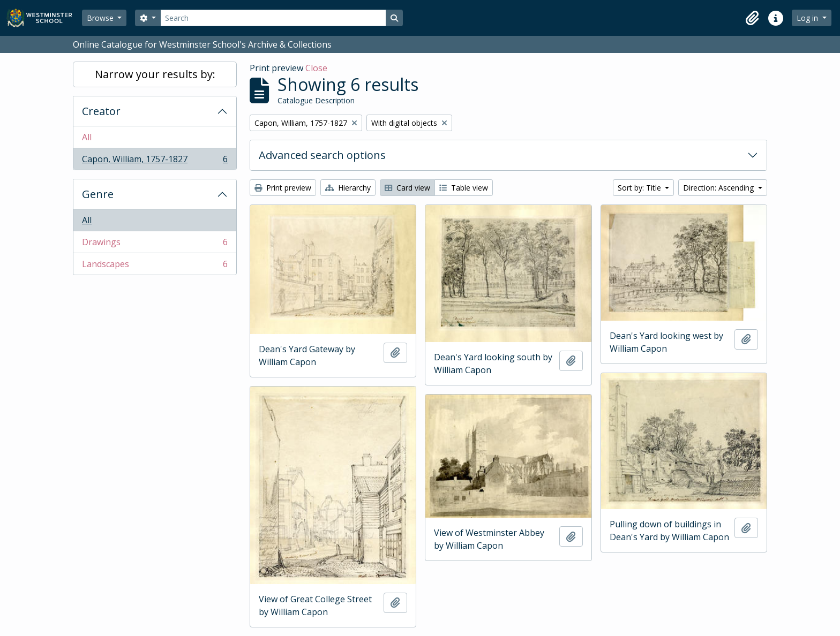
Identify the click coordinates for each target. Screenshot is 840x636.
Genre (98, 194)
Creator (101, 111)
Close (316, 68)
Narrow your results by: (155, 74)
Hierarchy (348, 188)
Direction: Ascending (719, 188)
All (87, 137)
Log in (808, 18)
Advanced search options (322, 155)
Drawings (155, 244)
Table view (464, 188)
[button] (752, 18)
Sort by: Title (640, 188)
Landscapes (155, 266)
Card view (407, 188)
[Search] (273, 18)
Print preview (283, 188)
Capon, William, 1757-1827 (155, 161)
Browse (101, 18)
